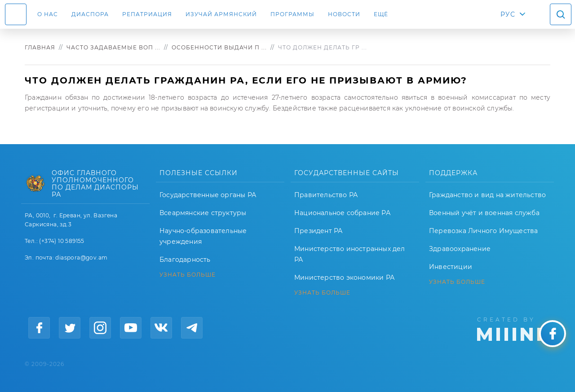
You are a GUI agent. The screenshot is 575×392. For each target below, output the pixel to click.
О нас (48, 14)
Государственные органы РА (208, 195)
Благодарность (185, 260)
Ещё (381, 14)
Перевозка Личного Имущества (483, 231)
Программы (292, 14)
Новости (344, 14)
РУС (508, 14)
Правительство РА (326, 195)
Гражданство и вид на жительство (487, 195)
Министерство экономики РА (344, 277)
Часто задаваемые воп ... (113, 47)
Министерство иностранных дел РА (350, 254)
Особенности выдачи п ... (219, 47)
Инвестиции (451, 267)
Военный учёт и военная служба (484, 213)
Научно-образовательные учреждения (203, 236)
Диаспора (90, 14)
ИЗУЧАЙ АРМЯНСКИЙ (221, 14)
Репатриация (147, 14)
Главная (40, 47)
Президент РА (318, 231)
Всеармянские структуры (203, 213)
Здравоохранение (460, 249)
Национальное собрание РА (342, 213)
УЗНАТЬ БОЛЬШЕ (188, 275)
